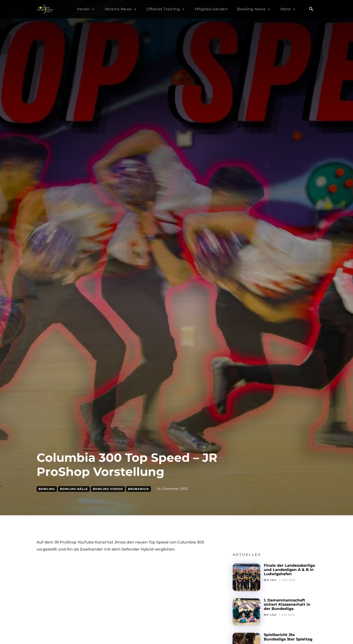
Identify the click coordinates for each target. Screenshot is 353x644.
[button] (311, 9)
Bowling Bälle (74, 489)
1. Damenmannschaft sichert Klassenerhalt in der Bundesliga (287, 605)
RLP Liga (270, 580)
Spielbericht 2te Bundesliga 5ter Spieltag (288, 637)
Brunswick (138, 489)
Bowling (47, 489)
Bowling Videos (108, 489)
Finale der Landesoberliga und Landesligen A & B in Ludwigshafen (290, 570)
